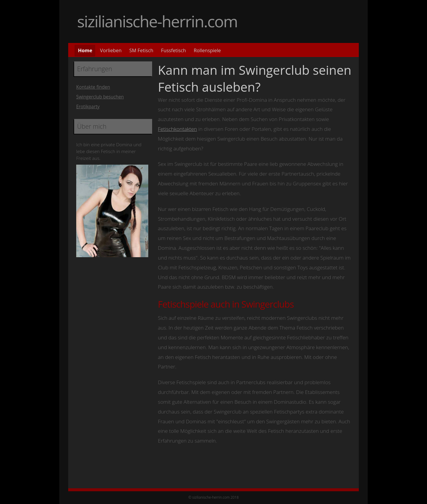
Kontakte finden (93, 87)
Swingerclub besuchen (100, 97)
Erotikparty (88, 107)
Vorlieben (111, 50)
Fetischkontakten (178, 129)
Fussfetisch (173, 50)
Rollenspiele (207, 50)
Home (85, 50)
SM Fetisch (141, 50)
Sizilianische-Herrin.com (157, 21)
